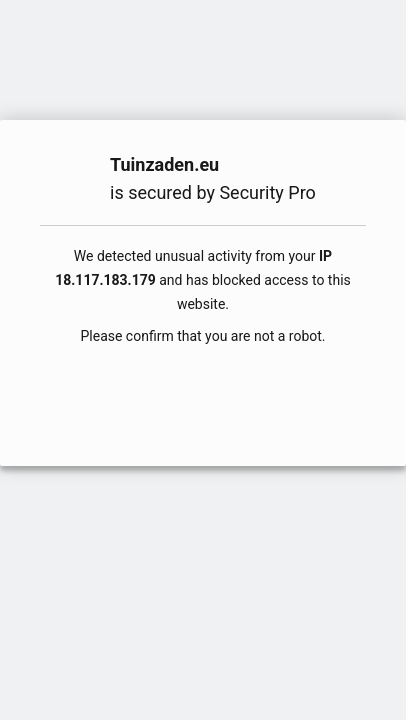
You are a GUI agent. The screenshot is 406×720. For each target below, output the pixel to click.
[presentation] (203, 395)
